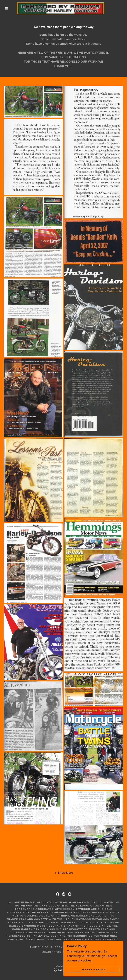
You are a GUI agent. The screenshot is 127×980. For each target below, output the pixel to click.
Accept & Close (93, 969)
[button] (7, 8)
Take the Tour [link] (41, 947)
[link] (61, 8)
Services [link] (62, 947)
